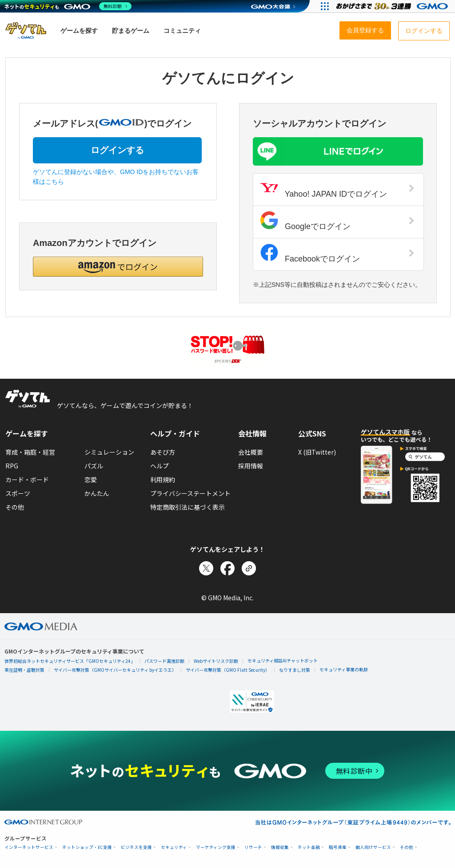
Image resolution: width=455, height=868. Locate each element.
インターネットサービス (29, 847)
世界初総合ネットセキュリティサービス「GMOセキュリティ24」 (70, 661)
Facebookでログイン (337, 254)
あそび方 (163, 452)
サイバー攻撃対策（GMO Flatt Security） (228, 670)
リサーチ (253, 847)
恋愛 (91, 480)
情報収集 (280, 847)
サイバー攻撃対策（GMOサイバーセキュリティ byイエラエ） (115, 670)
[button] (118, 267)
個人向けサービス (373, 847)
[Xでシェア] (206, 568)
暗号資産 (338, 847)
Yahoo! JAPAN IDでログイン (337, 189)
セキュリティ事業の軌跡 (344, 669)
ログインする (117, 150)
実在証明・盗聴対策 (24, 670)
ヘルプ (160, 466)
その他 (15, 507)
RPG (12, 466)
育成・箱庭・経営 (30, 452)
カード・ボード (27, 480)
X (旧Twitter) (317, 452)
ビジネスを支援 (136, 847)
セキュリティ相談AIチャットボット (283, 660)
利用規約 (163, 480)
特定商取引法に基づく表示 (188, 507)
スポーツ (18, 493)
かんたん (97, 493)
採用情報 (251, 466)
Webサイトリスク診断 (216, 661)
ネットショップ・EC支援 (87, 847)
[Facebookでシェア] (227, 568)
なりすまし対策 (295, 670)
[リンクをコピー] (249, 568)
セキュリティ (174, 847)
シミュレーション (109, 452)
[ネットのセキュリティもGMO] (68, 6)
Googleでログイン (337, 221)
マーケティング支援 (216, 847)
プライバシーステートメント (190, 493)
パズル (94, 466)
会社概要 (251, 452)
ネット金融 (309, 847)
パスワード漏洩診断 (164, 661)
